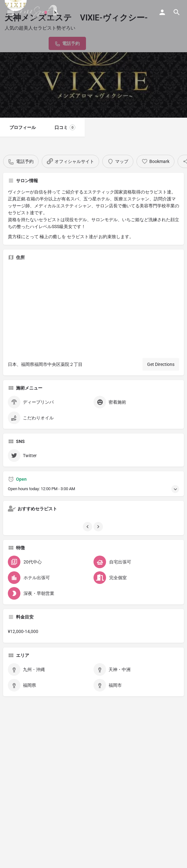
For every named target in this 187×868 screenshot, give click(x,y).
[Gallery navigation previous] (88, 527)
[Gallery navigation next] (99, 527)
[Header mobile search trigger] (177, 12)
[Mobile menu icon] (11, 13)
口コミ (65, 127)
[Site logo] (40, 13)
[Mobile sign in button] (162, 12)
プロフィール (23, 127)
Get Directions (161, 364)
